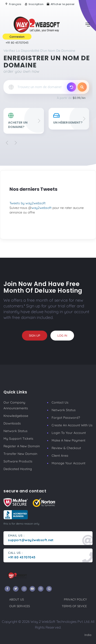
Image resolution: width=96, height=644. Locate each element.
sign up (35, 335)
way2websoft (42, 208)
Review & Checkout (66, 448)
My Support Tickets (18, 439)
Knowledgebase (16, 416)
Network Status (15, 431)
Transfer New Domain (20, 454)
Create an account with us (72, 425)
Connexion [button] (17, 37)
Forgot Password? (66, 418)
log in (62, 335)
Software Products (18, 461)
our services (20, 606)
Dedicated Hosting (18, 469)
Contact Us (60, 402)
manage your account (68, 463)
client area (60, 456)
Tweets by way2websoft (28, 203)
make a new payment (68, 440)
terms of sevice (74, 606)
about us (17, 599)
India (88, 635)
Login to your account (69, 433)
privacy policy (75, 599)
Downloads (12, 423)
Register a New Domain (22, 446)
